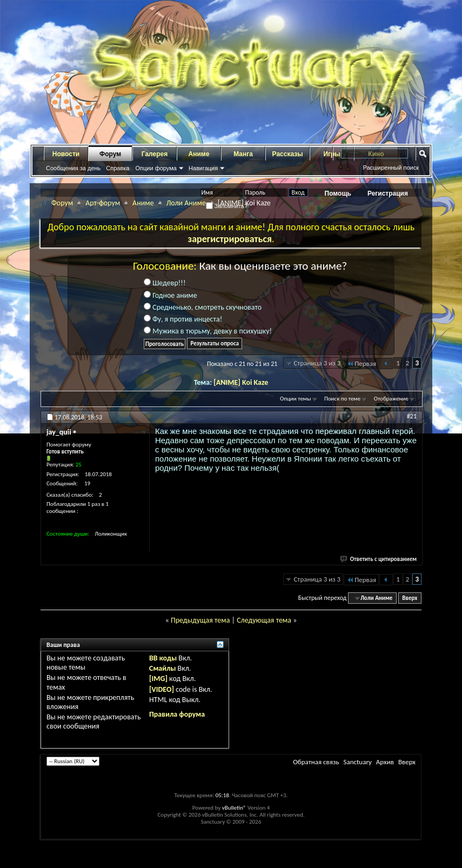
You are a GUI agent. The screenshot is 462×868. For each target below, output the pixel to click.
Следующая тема (264, 620)
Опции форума (156, 168)
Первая (361, 363)
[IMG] (158, 679)
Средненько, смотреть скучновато (203, 307)
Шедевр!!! (165, 283)
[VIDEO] (162, 689)
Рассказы (288, 154)
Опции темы (296, 399)
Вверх (410, 598)
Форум (110, 154)
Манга (243, 154)
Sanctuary (357, 762)
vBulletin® (234, 808)
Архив (385, 762)
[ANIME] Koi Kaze (241, 382)
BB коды (163, 658)
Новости (66, 154)
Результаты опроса (215, 343)
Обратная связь (316, 762)
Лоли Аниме (186, 203)
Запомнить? (227, 206)
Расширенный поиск (391, 168)
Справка (118, 168)
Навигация (203, 168)
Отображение (391, 399)
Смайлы (162, 668)
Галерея (155, 154)
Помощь (338, 193)
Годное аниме (170, 295)
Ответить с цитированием (379, 559)
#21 (412, 416)
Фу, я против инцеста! (183, 319)
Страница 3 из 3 (317, 363)
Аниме (199, 154)
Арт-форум (103, 203)
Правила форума (177, 714)
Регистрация (388, 193)
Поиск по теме (342, 399)
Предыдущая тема (200, 620)
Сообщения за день (73, 168)
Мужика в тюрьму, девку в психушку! (208, 331)
